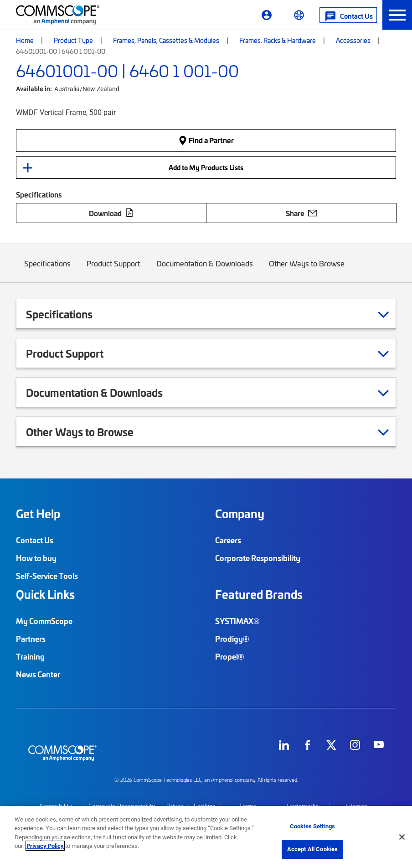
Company (240, 514)
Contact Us (35, 540)
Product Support (114, 270)
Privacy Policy (45, 846)
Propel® (230, 656)
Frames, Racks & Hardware (278, 40)
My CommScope (44, 621)
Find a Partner (206, 140)
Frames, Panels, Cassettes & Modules (166, 40)
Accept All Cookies (312, 849)
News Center (38, 674)
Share (301, 213)
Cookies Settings (312, 826)
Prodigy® (232, 639)
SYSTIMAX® (237, 621)
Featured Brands (259, 594)
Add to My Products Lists (206, 167)
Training (30, 656)
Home (25, 40)
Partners (31, 639)
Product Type (73, 40)
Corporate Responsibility (258, 558)
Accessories (353, 40)
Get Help (38, 514)
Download (111, 213)
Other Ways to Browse (307, 270)
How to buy (36, 558)
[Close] (402, 837)
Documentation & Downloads (205, 270)
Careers (228, 540)
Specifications (47, 270)
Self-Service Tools (47, 576)
